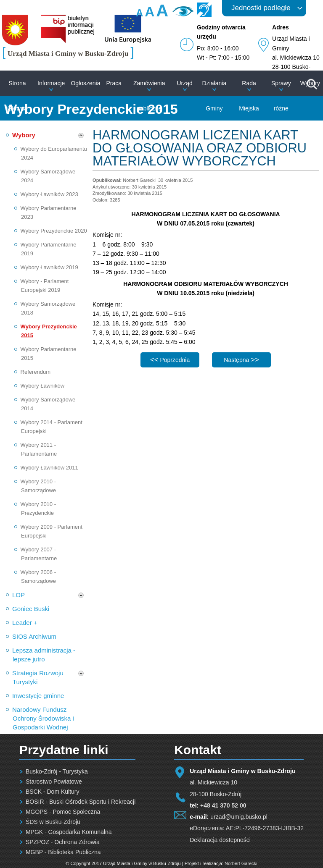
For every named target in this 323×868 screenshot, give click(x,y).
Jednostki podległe (261, 8)
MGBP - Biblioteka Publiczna (63, 852)
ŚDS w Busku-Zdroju (53, 822)
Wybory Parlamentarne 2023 (49, 212)
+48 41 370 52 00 (223, 805)
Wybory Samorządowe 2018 (48, 308)
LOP (19, 595)
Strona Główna (17, 96)
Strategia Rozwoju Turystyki (38, 677)
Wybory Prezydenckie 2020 (54, 231)
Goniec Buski (31, 609)
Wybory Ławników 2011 (49, 468)
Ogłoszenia (85, 83)
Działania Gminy (214, 96)
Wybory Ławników (43, 386)
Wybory (24, 135)
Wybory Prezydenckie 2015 (49, 331)
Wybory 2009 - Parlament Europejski (52, 531)
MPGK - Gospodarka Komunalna (69, 832)
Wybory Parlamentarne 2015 (49, 354)
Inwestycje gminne (38, 696)
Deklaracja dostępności (220, 840)
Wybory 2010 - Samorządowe (38, 486)
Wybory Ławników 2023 (49, 194)
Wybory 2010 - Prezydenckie (38, 509)
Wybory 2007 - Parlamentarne (39, 554)
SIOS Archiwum (34, 636)
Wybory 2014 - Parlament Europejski (52, 427)
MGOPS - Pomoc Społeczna (63, 812)
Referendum (36, 372)
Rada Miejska (249, 96)
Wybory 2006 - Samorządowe (38, 577)
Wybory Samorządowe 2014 (48, 404)
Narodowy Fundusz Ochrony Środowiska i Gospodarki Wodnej (43, 718)
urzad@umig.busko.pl (239, 817)
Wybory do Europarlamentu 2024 (54, 153)
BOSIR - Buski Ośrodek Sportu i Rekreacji (81, 802)
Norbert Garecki (241, 863)
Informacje (51, 83)
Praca (114, 83)
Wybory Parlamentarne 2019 (49, 249)
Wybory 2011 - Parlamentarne (39, 449)
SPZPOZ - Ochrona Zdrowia (63, 842)
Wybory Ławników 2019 (49, 267)
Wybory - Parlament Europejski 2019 (45, 286)
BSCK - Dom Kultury (53, 792)
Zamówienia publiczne (149, 96)
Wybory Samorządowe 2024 (48, 176)
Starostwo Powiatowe (54, 781)
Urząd (184, 83)
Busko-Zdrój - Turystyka (57, 771)
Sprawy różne (281, 96)
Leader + (25, 623)
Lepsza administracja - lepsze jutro (44, 655)
